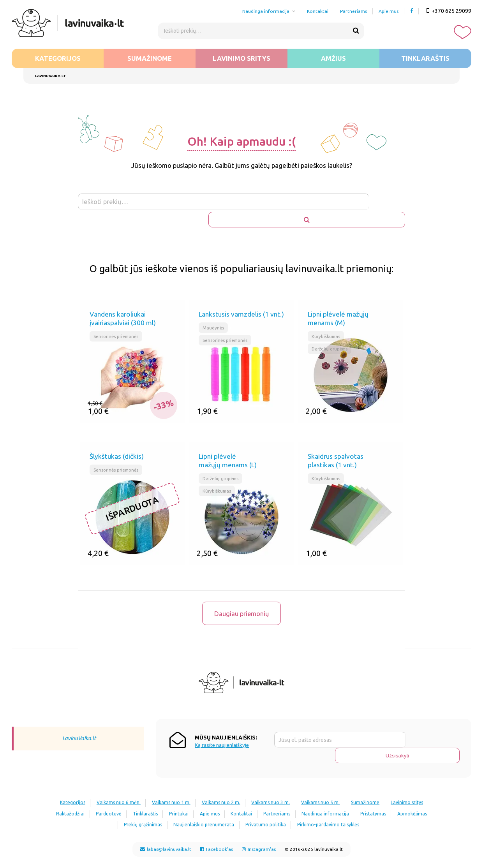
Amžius (333, 58)
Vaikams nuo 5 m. (351, 778)
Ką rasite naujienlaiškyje (222, 736)
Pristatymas (88, 800)
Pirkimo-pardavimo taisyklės (378, 800)
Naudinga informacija (266, 11)
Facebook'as (217, 824)
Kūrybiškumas (326, 319)
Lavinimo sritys (241, 58)
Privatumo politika (311, 800)
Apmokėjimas (131, 800)
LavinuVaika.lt (79, 729)
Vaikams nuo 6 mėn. (132, 778)
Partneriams (353, 11)
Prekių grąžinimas (180, 800)
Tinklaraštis (425, 58)
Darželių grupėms (331, 332)
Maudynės (214, 310)
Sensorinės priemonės (117, 319)
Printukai (240, 789)
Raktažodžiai (119, 789)
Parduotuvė (161, 789)
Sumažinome (150, 58)
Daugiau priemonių (242, 600)
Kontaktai (318, 11)
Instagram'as (259, 824)
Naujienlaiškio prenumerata (245, 800)
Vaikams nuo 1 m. (189, 778)
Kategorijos (58, 58)
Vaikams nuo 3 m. (297, 778)
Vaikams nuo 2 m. (243, 778)
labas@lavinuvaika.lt (166, 824)
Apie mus (389, 11)
